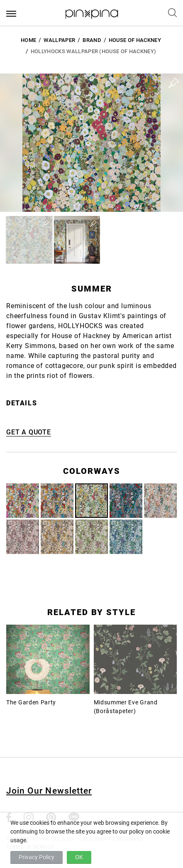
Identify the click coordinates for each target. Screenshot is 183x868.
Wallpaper (59, 40)
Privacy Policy (37, 857)
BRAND (92, 40)
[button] (29, 240)
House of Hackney (135, 40)
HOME (28, 40)
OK (79, 857)
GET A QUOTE (29, 432)
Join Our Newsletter (49, 791)
